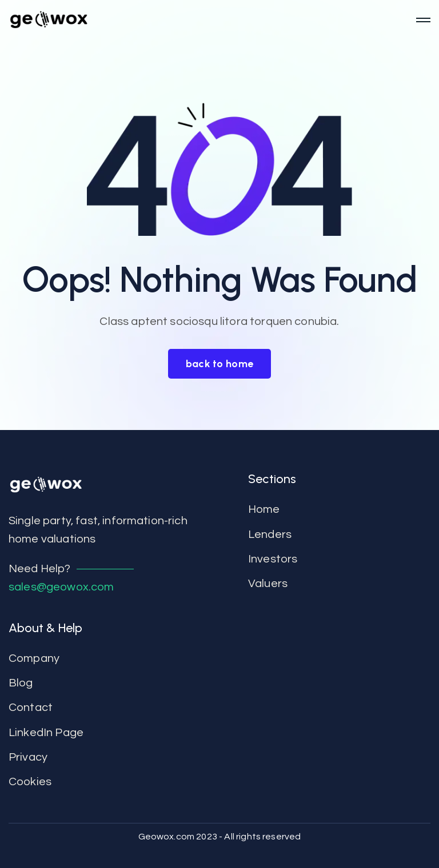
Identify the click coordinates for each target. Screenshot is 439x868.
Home (264, 509)
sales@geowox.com (61, 587)
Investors (273, 559)
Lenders (270, 535)
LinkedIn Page (46, 733)
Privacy (28, 757)
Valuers (268, 584)
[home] (208, 20)
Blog (21, 683)
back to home (220, 364)
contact (31, 708)
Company (34, 658)
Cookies (30, 782)
